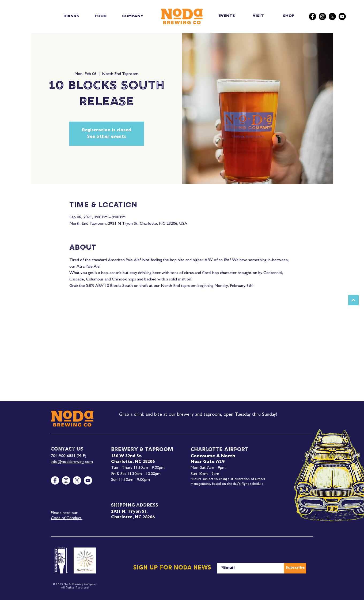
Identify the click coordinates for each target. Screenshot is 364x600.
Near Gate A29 (208, 462)
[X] (332, 16)
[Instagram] (322, 16)
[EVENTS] (227, 16)
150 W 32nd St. (127, 457)
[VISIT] (259, 16)
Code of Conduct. (67, 518)
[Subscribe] (295, 568)
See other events (107, 137)
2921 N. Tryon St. (129, 512)
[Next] (353, 300)
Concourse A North (213, 456)
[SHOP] (289, 16)
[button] (71, 16)
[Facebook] (312, 16)
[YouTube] (342, 16)
